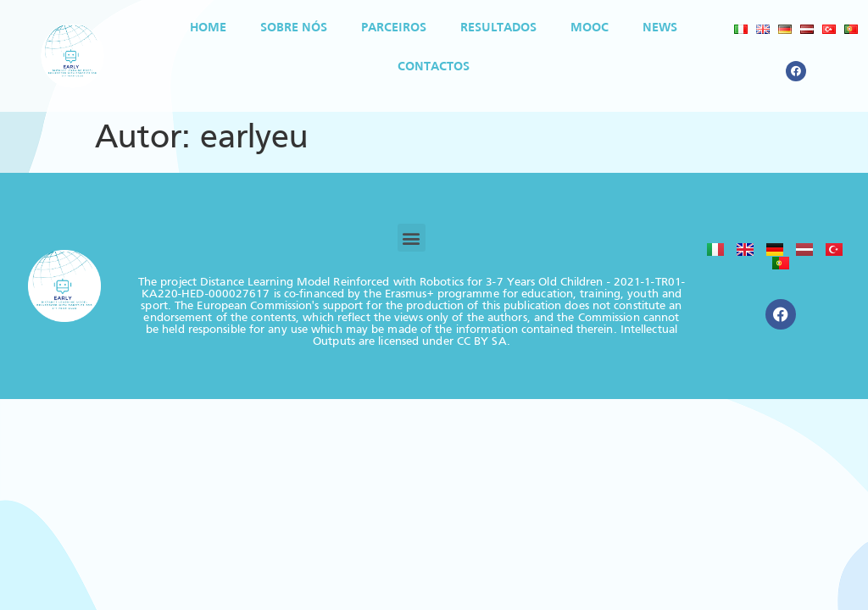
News (660, 28)
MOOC (590, 28)
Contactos (434, 67)
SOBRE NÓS (294, 28)
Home (208, 28)
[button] (412, 238)
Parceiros (394, 28)
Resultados (498, 28)
